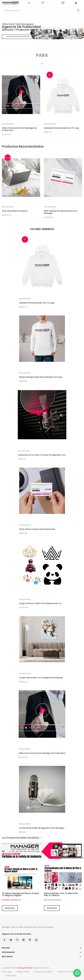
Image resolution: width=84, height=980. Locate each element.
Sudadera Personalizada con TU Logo (62, 128)
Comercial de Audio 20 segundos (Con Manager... (42, 828)
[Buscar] (42, 10)
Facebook (4, 940)
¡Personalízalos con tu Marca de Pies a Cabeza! (61, 894)
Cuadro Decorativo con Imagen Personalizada (41, 678)
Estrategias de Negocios (11, 900)
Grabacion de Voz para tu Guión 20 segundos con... (42, 455)
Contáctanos (10, 976)
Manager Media (8, 124)
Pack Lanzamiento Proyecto (15, 211)
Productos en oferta (43, 972)
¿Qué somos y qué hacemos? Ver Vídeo (18, 37)
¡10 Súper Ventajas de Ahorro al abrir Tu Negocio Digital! (20, 894)
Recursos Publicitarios (52, 900)
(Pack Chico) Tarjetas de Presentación (37, 529)
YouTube (17, 940)
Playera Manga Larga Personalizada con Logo (41, 377)
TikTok (36, 940)
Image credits (23, 972)
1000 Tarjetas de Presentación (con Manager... (61, 212)
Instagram (30, 940)
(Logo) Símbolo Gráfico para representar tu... (41, 603)
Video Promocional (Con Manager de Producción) (19, 129)
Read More (10, 908)
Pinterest (24, 940)
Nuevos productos (65, 972)
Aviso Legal (7, 972)
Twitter (11, 940)
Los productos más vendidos (22, 838)
